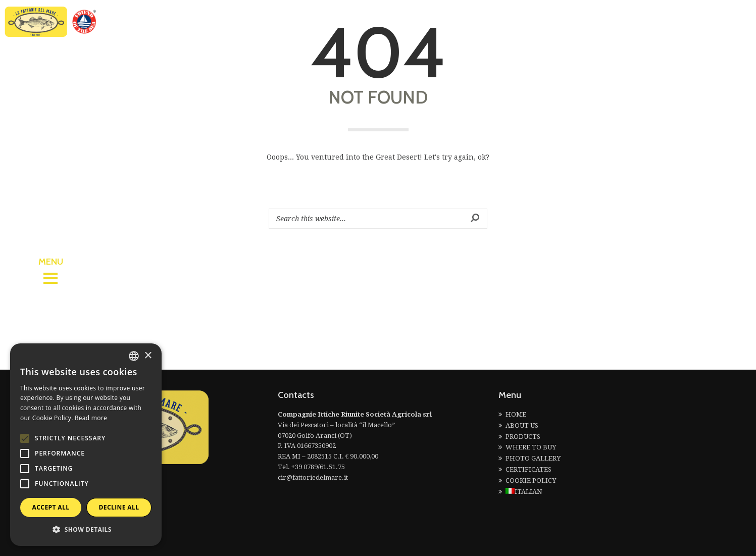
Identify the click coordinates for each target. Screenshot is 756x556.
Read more (91, 418)
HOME (516, 414)
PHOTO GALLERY (533, 458)
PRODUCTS (523, 437)
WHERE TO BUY (531, 447)
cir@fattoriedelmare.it (313, 477)
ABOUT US (522, 425)
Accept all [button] (51, 507)
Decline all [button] (119, 507)
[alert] (86, 445)
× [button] (148, 356)
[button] (86, 530)
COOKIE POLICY (531, 481)
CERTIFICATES (528, 469)
